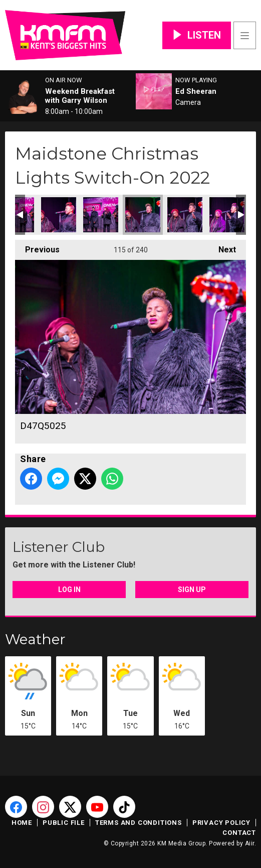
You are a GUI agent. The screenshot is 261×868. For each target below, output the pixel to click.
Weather (35, 639)
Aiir (250, 843)
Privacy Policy (221, 823)
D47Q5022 (101, 215)
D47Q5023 (59, 215)
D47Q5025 (143, 215)
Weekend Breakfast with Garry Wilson (80, 96)
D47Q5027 (227, 215)
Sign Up (192, 590)
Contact (239, 833)
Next (222, 247)
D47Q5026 (185, 215)
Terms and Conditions (139, 823)
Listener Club (59, 547)
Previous (37, 247)
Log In (69, 590)
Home (22, 823)
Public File (64, 823)
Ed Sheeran (196, 91)
